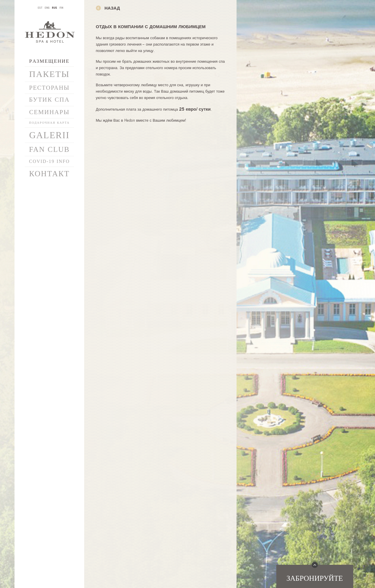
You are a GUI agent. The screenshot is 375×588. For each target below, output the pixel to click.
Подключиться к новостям (49, 462)
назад (112, 8)
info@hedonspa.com (49, 506)
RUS (55, 8)
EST (40, 8)
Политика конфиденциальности (49, 479)
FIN (61, 8)
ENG (47, 8)
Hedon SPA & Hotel (50, 32)
